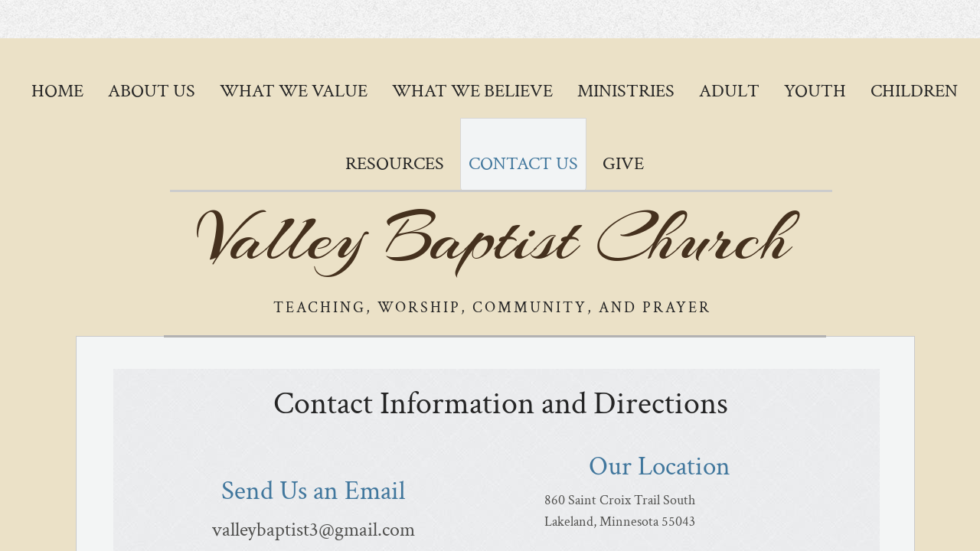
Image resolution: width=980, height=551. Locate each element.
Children (914, 91)
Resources (395, 163)
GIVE (623, 163)
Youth (815, 91)
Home (57, 91)
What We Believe (472, 91)
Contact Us (523, 163)
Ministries (626, 91)
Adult (729, 91)
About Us (152, 91)
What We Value (294, 91)
